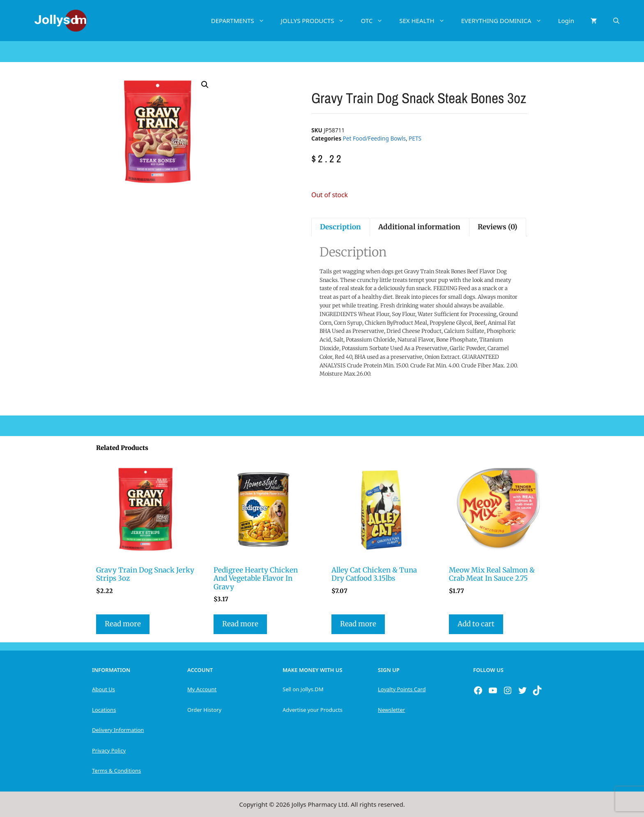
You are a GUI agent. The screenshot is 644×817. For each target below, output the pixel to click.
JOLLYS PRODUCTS (317, 21)
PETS (415, 138)
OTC (376, 21)
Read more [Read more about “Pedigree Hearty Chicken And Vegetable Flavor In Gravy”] (240, 624)
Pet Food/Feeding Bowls (374, 138)
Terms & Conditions (116, 771)
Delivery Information (118, 730)
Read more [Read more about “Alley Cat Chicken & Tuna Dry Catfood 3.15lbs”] (358, 624)
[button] (205, 85)
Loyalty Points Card (402, 689)
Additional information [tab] (419, 227)
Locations (104, 710)
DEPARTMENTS (242, 21)
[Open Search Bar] (616, 21)
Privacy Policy (109, 750)
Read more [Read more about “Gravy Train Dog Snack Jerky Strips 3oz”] (123, 624)
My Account (202, 689)
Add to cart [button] (476, 624)
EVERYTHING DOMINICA (506, 21)
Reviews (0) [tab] (498, 227)
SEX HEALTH (426, 21)
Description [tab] (340, 227)
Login (566, 21)
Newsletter (391, 710)
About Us (103, 689)
